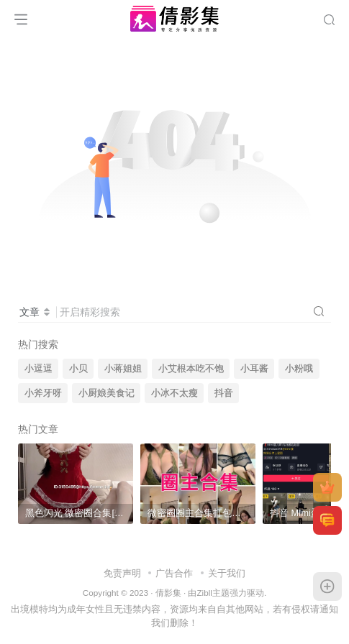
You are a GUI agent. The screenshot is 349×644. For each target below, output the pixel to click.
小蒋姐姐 (123, 369)
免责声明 (122, 573)
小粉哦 (299, 369)
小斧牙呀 (43, 393)
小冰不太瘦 (174, 393)
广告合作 (174, 573)
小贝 (78, 369)
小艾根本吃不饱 (191, 369)
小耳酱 (254, 369)
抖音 (224, 393)
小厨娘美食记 (106, 393)
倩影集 (168, 593)
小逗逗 (38, 369)
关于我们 (227, 573)
